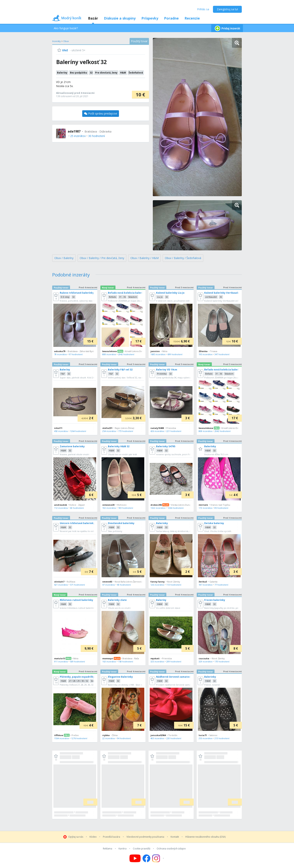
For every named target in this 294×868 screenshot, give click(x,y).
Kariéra (123, 849)
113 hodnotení (174, 585)
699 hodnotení (175, 354)
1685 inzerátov (158, 354)
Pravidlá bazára (112, 837)
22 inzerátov (109, 738)
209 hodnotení (174, 661)
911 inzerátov (61, 661)
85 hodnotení (221, 508)
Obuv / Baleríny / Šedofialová (183, 258)
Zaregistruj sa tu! (227, 9)
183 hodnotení (126, 508)
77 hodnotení (221, 585)
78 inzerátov (61, 354)
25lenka (203, 351)
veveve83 (107, 582)
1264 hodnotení (78, 431)
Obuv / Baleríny (64, 258)
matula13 (60, 658)
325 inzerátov (157, 661)
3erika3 (203, 582)
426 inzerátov (157, 431)
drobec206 (156, 505)
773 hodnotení (126, 431)
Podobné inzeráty (71, 275)
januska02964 (158, 735)
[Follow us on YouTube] (135, 858)
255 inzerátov (206, 738)
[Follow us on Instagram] (159, 858)
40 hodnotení (124, 585)
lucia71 (203, 735)
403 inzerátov (157, 738)
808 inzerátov (109, 354)
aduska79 (60, 351)
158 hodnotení (126, 661)
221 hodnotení (174, 431)
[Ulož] (63, 50)
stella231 (107, 428)
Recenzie (192, 18)
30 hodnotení (97, 136)
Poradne (171, 18)
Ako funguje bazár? (66, 28)
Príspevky (150, 18)
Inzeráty (56, 41)
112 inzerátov (61, 508)
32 (91, 73)
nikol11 (58, 428)
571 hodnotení (77, 585)
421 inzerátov (61, 585)
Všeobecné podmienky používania (145, 837)
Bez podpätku (79, 73)
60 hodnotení (77, 508)
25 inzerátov (78, 136)
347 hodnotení (222, 354)
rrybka (106, 735)
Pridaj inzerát (227, 28)
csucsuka (204, 658)
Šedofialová (136, 73)
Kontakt (175, 837)
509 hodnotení (77, 661)
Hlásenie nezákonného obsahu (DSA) (205, 837)
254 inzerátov (109, 431)
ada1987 (74, 131)
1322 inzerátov (158, 508)
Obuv (66, 41)
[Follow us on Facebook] (146, 858)
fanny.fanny (158, 582)
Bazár (93, 18)
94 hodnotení (124, 738)
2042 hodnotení (126, 354)
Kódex (93, 837)
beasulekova (110, 351)
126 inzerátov (157, 585)
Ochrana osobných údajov (171, 849)
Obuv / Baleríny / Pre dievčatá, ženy (102, 258)
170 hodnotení (222, 661)
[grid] (147, 550)
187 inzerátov (206, 585)
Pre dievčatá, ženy (106, 73)
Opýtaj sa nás (76, 837)
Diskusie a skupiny (120, 18)
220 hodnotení (174, 738)
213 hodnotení (222, 738)
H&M (123, 73)
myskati (155, 658)
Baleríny (62, 73)
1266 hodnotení (176, 508)
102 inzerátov (109, 508)
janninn (155, 351)
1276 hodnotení (79, 738)
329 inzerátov (206, 661)
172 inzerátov (206, 508)
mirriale (203, 505)
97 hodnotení (76, 354)
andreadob (61, 505)
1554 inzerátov (62, 738)
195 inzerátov (206, 354)
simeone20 (108, 505)
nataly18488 (157, 428)
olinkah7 (59, 582)
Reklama (108, 849)
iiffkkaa (59, 735)
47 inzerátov (109, 585)
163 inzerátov (109, 661)
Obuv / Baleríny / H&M (144, 258)
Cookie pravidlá (142, 849)
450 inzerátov (61, 431)
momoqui (108, 658)
